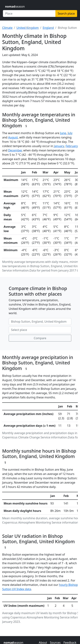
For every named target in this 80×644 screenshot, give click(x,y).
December (15, 150)
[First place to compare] (40, 322)
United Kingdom (28, 28)
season (15, 6)
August (13, 137)
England (48, 28)
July (70, 133)
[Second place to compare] (40, 330)
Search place (66, 14)
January (59, 146)
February (72, 146)
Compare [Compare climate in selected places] (40, 338)
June (63, 133)
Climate (7, 28)
